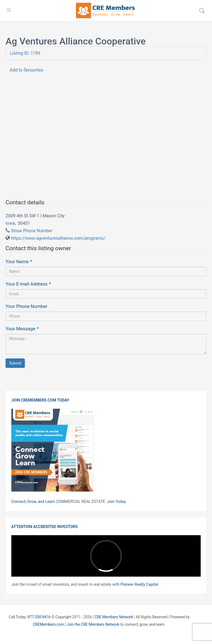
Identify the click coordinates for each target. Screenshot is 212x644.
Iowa (10, 223)
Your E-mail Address (28, 284)
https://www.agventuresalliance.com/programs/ (58, 238)
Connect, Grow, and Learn (33, 502)
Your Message (22, 329)
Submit (15, 363)
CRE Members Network (114, 617)
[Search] (202, 10)
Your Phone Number (26, 306)
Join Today (116, 502)
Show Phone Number (32, 231)
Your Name (19, 262)
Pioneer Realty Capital (139, 584)
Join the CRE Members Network (93, 624)
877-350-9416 (39, 617)
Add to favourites (26, 70)
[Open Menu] (9, 10)
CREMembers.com (48, 624)
